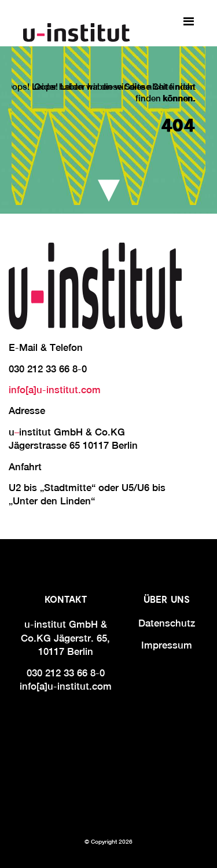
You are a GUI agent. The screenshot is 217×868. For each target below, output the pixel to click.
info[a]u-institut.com (55, 390)
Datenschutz (167, 623)
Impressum (167, 645)
